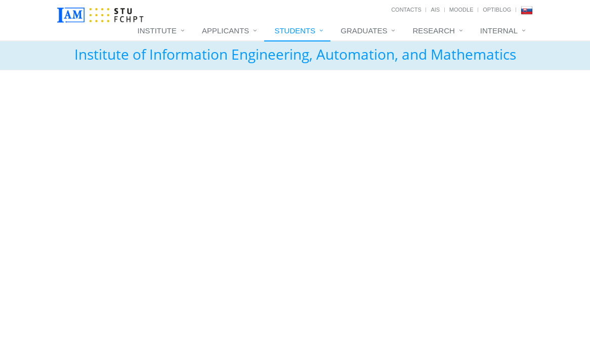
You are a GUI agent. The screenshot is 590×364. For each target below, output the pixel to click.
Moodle (461, 10)
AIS (435, 10)
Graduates (364, 31)
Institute (157, 31)
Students (295, 31)
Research (433, 31)
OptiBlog (497, 10)
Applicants (225, 31)
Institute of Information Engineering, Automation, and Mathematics (295, 54)
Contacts (406, 10)
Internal (499, 31)
